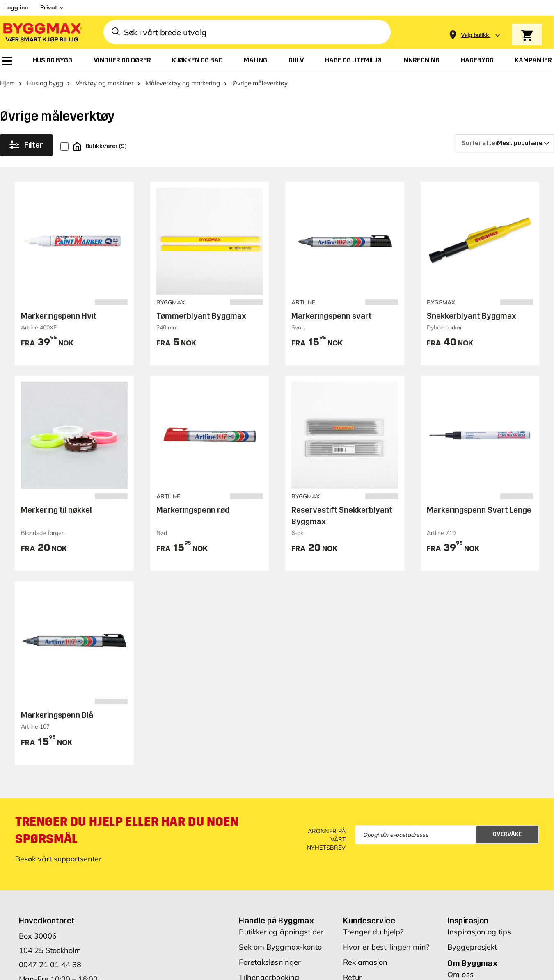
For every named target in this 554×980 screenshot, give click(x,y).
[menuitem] (7, 61)
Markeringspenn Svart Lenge (479, 510)
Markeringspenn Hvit (59, 316)
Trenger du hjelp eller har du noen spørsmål (127, 830)
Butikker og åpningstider (281, 932)
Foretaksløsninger (270, 962)
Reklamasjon (365, 962)
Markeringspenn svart (332, 316)
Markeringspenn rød (193, 510)
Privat (49, 7)
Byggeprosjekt (472, 947)
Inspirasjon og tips (479, 932)
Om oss (460, 974)
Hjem (7, 83)
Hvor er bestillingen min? (386, 947)
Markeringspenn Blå (57, 715)
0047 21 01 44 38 (50, 965)
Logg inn (16, 7)
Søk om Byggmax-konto (280, 947)
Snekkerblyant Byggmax (472, 316)
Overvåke (507, 834)
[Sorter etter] (505, 143)
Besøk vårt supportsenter (58, 859)
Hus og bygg (45, 83)
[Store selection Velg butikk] (475, 35)
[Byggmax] (42, 32)
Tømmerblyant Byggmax (201, 316)
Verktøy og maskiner (104, 83)
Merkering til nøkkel (56, 510)
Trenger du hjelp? (373, 932)
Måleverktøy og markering (183, 83)
